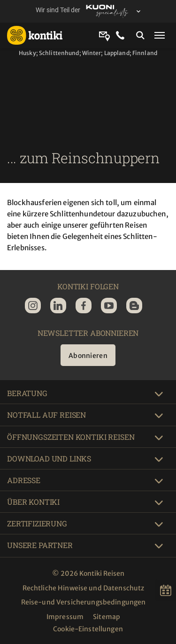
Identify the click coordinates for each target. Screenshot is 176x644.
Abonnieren (88, 356)
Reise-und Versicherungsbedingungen (84, 602)
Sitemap (107, 617)
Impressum (65, 617)
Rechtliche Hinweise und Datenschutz (84, 588)
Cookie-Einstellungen (88, 629)
